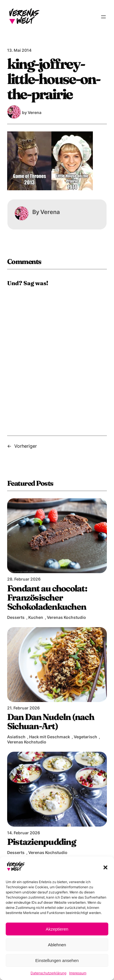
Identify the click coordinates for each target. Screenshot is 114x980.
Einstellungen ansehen (57, 960)
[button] (105, 867)
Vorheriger (26, 446)
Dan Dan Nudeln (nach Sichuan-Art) (51, 721)
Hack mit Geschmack (50, 737)
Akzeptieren (57, 929)
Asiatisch (16, 737)
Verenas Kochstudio (66, 617)
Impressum (78, 973)
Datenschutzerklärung (48, 973)
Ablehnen (57, 945)
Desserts (16, 617)
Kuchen (36, 617)
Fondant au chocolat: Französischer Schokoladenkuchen (47, 598)
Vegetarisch (85, 737)
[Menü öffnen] (103, 17)
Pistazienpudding (41, 842)
